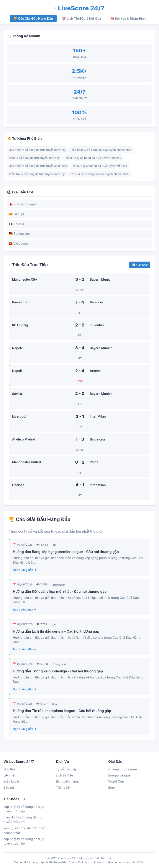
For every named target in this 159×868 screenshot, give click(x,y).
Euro (112, 787)
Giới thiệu (10, 769)
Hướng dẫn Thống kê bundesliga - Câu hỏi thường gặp (58, 671)
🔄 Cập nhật (140, 265)
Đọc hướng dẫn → (25, 570)
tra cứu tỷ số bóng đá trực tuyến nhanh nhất (99, 174)
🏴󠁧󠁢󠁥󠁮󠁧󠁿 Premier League (23, 204)
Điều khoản (12, 781)
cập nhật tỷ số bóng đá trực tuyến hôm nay (38, 150)
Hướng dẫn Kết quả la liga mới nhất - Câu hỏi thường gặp (60, 592)
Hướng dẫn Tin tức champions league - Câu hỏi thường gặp (62, 711)
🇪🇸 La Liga (16, 214)
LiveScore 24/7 (79, 8)
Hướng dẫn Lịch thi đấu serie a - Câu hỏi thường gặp (56, 631)
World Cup (116, 781)
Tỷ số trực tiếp (67, 769)
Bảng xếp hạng (67, 781)
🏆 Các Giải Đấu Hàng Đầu (33, 18)
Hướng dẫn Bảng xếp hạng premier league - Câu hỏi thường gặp (66, 552)
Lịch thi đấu (65, 775)
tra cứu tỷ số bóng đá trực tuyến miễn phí (100, 166)
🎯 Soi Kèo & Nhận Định (128, 18)
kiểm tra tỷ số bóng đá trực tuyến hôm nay (93, 158)
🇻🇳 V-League (18, 244)
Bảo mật (10, 787)
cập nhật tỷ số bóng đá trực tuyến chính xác (38, 166)
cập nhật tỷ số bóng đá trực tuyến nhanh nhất (101, 150)
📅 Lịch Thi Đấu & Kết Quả (82, 18)
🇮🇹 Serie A (16, 224)
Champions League (122, 769)
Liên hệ (9, 775)
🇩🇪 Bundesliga (19, 234)
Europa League (119, 775)
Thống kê (63, 787)
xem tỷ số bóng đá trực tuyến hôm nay (34, 158)
